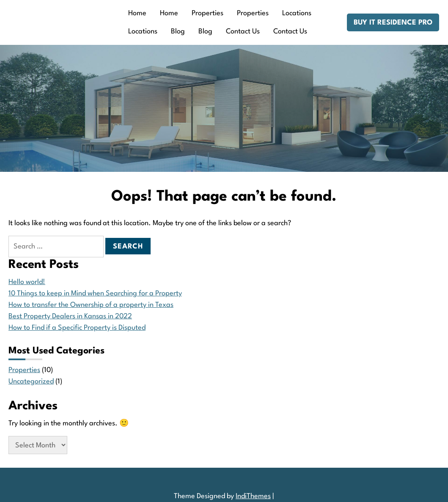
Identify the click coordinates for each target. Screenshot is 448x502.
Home (137, 13)
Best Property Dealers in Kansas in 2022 (70, 316)
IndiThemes (253, 496)
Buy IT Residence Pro (393, 23)
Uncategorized (31, 382)
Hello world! (27, 282)
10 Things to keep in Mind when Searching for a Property (95, 294)
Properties (208, 13)
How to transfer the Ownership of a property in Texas (91, 305)
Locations (297, 13)
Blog (178, 32)
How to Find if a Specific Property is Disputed (77, 328)
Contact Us (243, 32)
